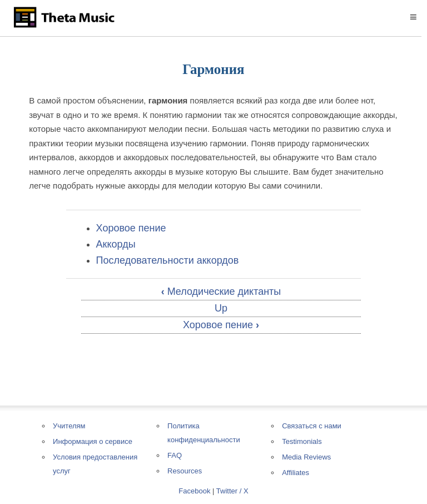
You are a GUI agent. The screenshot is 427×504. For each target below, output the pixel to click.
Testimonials (302, 441)
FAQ (175, 455)
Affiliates (296, 473)
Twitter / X (232, 491)
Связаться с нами (312, 426)
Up (221, 308)
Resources (185, 471)
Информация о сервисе (93, 441)
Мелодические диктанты (221, 291)
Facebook (194, 491)
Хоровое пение (131, 228)
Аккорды (116, 244)
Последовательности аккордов (168, 260)
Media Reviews (306, 457)
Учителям (69, 426)
